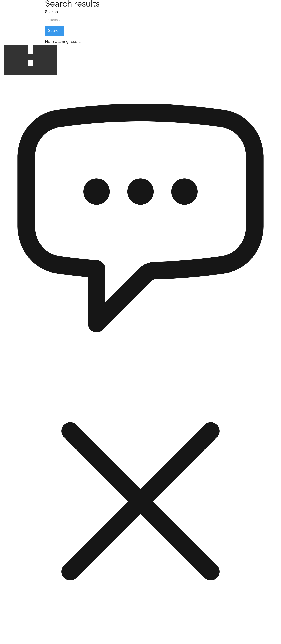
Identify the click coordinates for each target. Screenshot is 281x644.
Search (51, 12)
